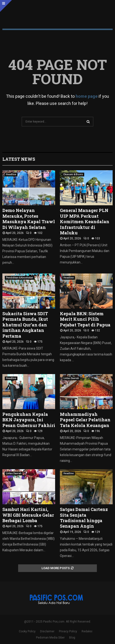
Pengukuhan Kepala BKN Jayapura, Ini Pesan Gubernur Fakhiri (29, 420)
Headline (11, 174)
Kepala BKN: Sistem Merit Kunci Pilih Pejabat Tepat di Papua (85, 319)
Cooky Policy (27, 631)
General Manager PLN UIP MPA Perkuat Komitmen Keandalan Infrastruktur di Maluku (85, 222)
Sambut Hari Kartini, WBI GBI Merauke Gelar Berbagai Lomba (28, 515)
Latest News (19, 159)
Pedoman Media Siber (50, 638)
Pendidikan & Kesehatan (20, 278)
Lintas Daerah (71, 378)
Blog (72, 638)
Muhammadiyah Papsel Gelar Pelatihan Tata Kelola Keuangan (85, 420)
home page (87, 96)
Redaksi (87, 631)
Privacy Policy (68, 631)
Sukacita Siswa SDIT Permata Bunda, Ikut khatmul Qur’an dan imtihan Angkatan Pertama (25, 325)
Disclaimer (47, 631)
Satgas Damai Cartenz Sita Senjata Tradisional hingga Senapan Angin (84, 518)
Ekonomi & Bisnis (73, 174)
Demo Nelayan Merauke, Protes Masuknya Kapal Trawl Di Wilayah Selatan (29, 219)
